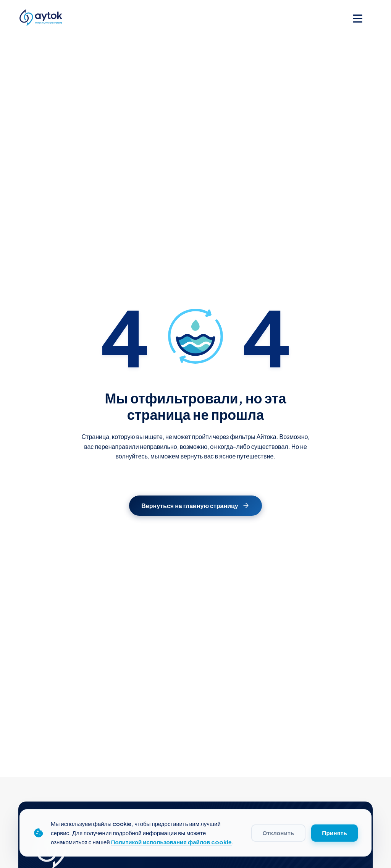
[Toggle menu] (358, 19)
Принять (334, 833)
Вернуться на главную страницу (195, 506)
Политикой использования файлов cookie (172, 842)
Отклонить (279, 833)
